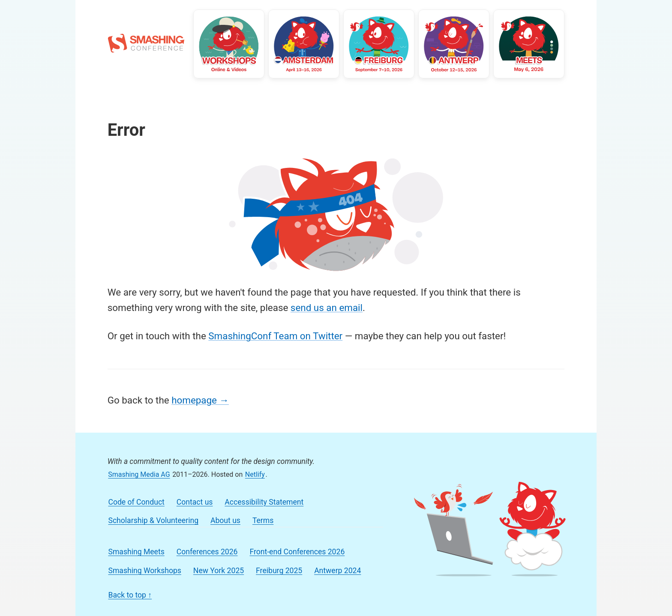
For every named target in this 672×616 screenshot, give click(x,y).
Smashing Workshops (144, 571)
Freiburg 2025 (279, 571)
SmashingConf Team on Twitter (275, 336)
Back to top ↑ (130, 595)
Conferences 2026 (207, 552)
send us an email (327, 308)
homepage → (200, 400)
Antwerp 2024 (337, 571)
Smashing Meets (136, 552)
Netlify (255, 474)
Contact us (195, 502)
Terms (263, 520)
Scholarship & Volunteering (153, 520)
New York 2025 (219, 571)
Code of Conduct (136, 502)
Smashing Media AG (139, 474)
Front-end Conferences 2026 (297, 552)
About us (225, 520)
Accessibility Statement (264, 502)
